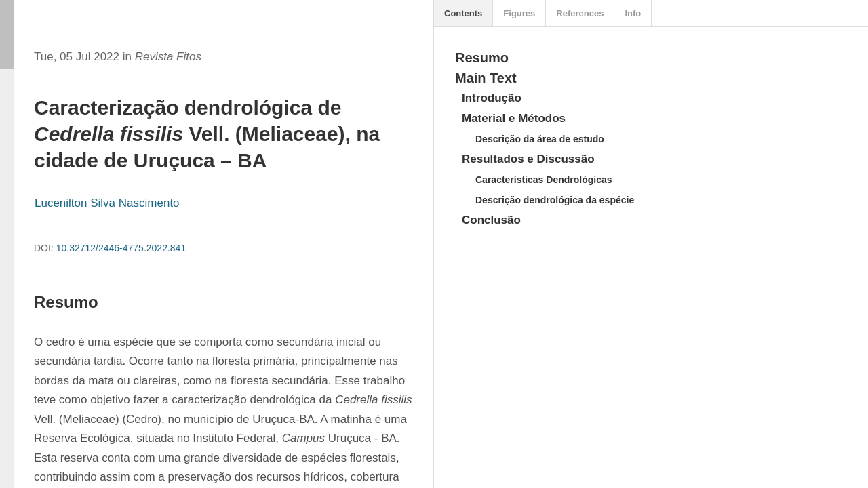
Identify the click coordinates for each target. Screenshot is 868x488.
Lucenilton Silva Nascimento (107, 203)
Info (633, 13)
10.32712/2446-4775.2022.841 (121, 248)
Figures (519, 13)
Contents (463, 13)
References (580, 13)
